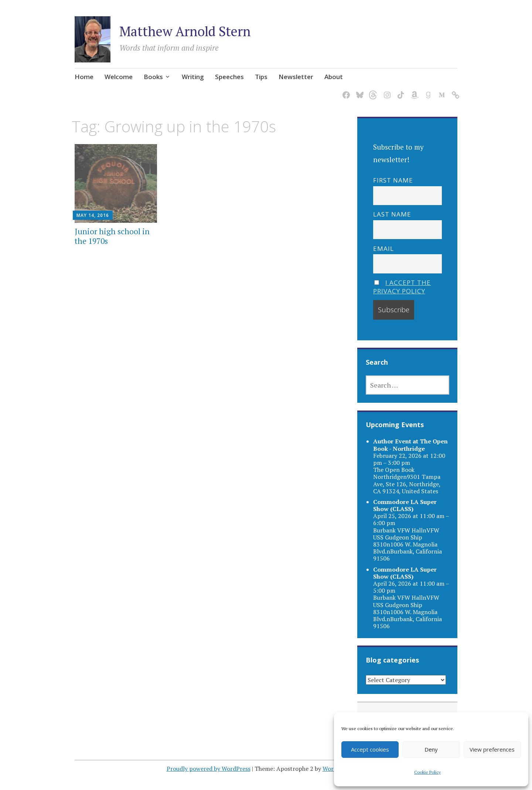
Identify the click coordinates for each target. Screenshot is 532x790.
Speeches (229, 77)
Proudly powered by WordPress (209, 769)
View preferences (492, 749)
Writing (193, 77)
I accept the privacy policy (402, 287)
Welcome (119, 77)
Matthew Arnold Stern (185, 31)
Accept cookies (370, 749)
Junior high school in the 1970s (112, 236)
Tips (261, 77)
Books (153, 77)
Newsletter (296, 77)
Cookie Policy (427, 772)
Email (383, 248)
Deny (431, 749)
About (334, 77)
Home (84, 77)
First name (393, 180)
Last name (392, 214)
